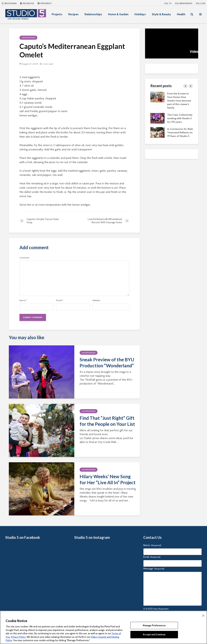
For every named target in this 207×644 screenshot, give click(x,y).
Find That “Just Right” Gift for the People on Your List (107, 421)
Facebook (27, 3)
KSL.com (201, 3)
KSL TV (168, 3)
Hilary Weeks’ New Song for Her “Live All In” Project (108, 479)
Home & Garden (118, 14)
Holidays (140, 14)
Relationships (93, 14)
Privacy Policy (18, 637)
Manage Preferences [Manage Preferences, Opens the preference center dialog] (154, 625)
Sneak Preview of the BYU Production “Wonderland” (107, 363)
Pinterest (45, 3)
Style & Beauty (161, 14)
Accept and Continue (154, 634)
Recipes (73, 14)
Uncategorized (28, 38)
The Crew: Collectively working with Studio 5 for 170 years (180, 118)
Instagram (9, 3)
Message (154, 569)
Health (181, 14)
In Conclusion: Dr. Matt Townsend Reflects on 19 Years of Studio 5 (180, 132)
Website (96, 300)
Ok (203, 615)
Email (60, 300)
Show (42, 14)
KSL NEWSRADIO (184, 3)
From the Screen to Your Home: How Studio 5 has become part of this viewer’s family (179, 101)
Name (23, 300)
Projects (57, 14)
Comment (24, 258)
